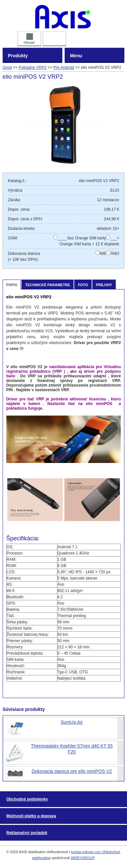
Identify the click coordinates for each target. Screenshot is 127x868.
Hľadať (29, 39)
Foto (83, 285)
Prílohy (104, 285)
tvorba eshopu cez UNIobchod (95, 852)
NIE (103, 254)
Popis (12, 285)
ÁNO (115, 254)
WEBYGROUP (83, 858)
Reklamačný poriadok (27, 833)
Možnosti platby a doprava (31, 816)
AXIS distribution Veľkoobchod (63, 16)
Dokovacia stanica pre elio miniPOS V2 (72, 771)
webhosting (42, 858)
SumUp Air (72, 722)
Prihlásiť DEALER (54, 38)
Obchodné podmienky (27, 799)
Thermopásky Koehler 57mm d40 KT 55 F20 (72, 749)
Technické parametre (48, 285)
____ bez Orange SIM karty (82, 238)
